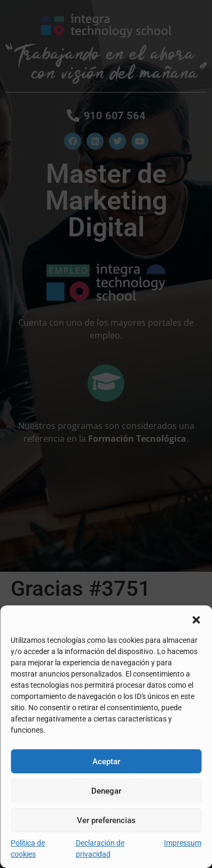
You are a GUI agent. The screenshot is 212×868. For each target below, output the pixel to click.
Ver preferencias (106, 820)
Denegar (106, 791)
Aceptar (106, 762)
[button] (196, 619)
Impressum (183, 843)
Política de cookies (28, 848)
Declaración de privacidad (100, 848)
